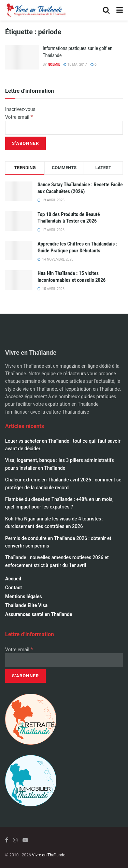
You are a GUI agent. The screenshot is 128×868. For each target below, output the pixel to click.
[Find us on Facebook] (7, 840)
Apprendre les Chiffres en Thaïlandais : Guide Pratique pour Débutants (77, 247)
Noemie (54, 65)
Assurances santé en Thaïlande (39, 614)
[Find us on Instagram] (15, 840)
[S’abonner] (25, 143)
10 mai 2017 (75, 65)
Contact (13, 588)
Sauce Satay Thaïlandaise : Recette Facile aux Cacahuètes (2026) (80, 188)
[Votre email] (64, 128)
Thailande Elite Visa (26, 605)
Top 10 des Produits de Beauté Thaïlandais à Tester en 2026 (69, 218)
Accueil (13, 579)
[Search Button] (106, 10)
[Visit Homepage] (36, 10)
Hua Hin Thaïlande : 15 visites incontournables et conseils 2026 (72, 277)
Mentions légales (24, 596)
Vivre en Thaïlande (49, 855)
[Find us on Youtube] (25, 840)
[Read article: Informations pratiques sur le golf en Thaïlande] (22, 57)
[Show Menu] (120, 10)
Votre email (19, 117)
